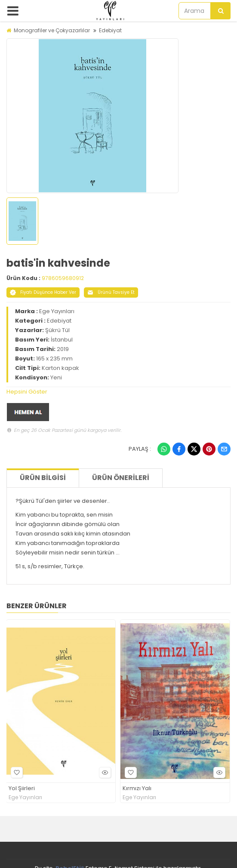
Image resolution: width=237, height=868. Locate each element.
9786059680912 (63, 278)
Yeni (56, 377)
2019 (63, 349)
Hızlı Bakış (104, 773)
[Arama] (221, 11)
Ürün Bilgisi (43, 478)
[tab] (118, 392)
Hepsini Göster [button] (27, 392)
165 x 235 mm (54, 359)
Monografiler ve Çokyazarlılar (52, 30)
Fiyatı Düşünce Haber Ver (43, 292)
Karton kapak (60, 368)
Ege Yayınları (57, 311)
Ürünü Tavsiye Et (111, 292)
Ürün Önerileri (121, 478)
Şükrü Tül (57, 330)
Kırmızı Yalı (137, 789)
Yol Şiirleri (22, 789)
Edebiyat (110, 30)
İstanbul (62, 340)
